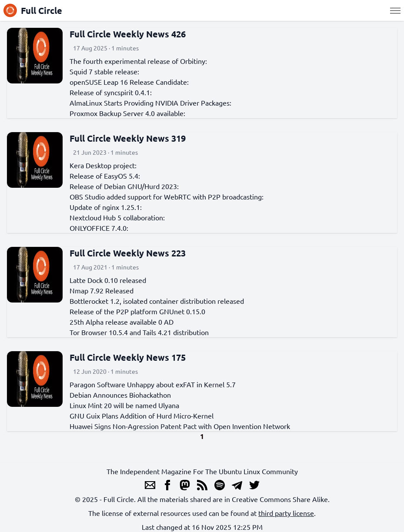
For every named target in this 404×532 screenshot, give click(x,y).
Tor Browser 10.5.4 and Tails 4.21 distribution (139, 332)
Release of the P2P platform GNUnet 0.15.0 (137, 311)
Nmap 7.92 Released (102, 290)
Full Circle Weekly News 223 (128, 253)
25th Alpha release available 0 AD (122, 322)
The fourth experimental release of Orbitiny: (138, 61)
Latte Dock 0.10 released (108, 280)
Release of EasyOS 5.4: (105, 176)
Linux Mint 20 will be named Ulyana (124, 405)
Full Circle (33, 10)
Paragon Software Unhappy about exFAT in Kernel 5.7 (153, 384)
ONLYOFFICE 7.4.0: (99, 228)
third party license (286, 513)
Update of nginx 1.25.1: (106, 207)
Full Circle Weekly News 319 (128, 138)
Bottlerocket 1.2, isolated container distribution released (157, 301)
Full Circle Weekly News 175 (128, 357)
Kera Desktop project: (103, 165)
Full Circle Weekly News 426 (128, 34)
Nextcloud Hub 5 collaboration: (117, 217)
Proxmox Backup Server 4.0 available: (127, 113)
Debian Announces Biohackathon (120, 395)
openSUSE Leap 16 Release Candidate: (129, 82)
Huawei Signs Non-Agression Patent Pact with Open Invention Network (180, 426)
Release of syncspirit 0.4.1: (111, 92)
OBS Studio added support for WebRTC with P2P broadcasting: (167, 196)
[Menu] (395, 10)
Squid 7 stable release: (104, 71)
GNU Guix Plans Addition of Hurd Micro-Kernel (142, 416)
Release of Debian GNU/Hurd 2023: (124, 186)
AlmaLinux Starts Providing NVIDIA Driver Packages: (150, 103)
